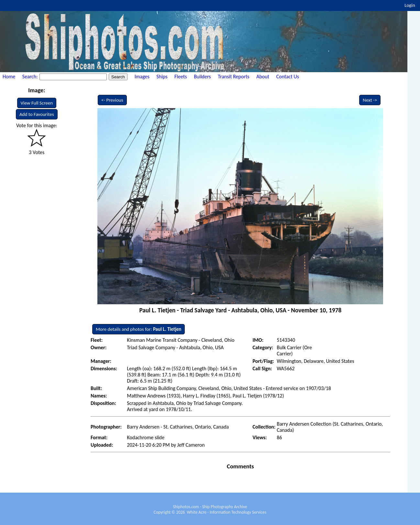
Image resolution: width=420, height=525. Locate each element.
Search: (31, 77)
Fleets (181, 77)
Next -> (370, 100)
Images (142, 77)
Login (410, 5)
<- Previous (112, 100)
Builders (202, 77)
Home (9, 77)
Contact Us (288, 77)
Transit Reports (233, 77)
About (263, 77)
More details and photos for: (138, 329)
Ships (162, 77)
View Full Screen (37, 103)
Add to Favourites (37, 114)
